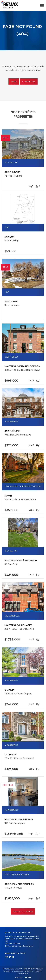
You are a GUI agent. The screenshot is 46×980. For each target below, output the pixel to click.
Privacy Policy (18, 972)
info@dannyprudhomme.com (22, 946)
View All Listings (23, 912)
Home (14, 82)
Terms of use (29, 972)
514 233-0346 (15, 944)
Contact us (29, 82)
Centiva (27, 977)
